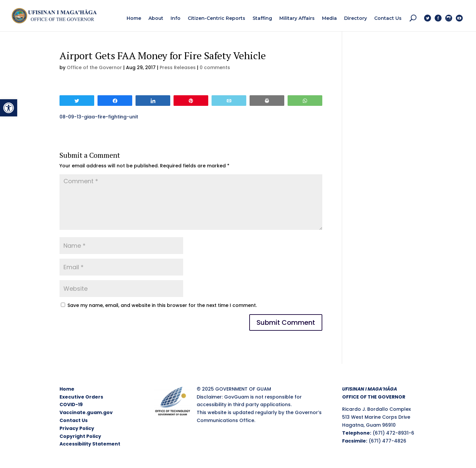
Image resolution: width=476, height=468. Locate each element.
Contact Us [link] (74, 420)
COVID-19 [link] (71, 404)
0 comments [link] (215, 67)
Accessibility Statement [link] (90, 444)
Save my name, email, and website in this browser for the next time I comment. (162, 305)
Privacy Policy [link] (77, 428)
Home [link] (67, 389)
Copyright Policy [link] (80, 436)
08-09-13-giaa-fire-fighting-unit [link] (99, 117)
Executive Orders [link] (81, 397)
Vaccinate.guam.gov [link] (86, 412)
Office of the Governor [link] (94, 67)
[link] (9, 108)
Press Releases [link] (178, 67)
